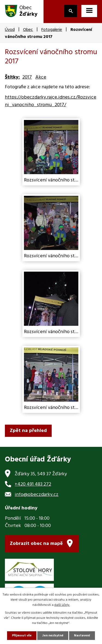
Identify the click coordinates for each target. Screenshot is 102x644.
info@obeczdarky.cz (37, 495)
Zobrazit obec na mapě (36, 544)
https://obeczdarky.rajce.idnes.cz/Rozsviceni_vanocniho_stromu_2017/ (51, 101)
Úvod (10, 30)
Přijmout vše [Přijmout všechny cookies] (22, 636)
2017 (27, 77)
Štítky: (12, 77)
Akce (41, 77)
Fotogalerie (52, 30)
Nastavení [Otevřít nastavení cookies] (82, 636)
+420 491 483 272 (33, 484)
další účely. (62, 605)
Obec (28, 30)
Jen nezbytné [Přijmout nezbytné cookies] (53, 636)
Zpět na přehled (28, 431)
